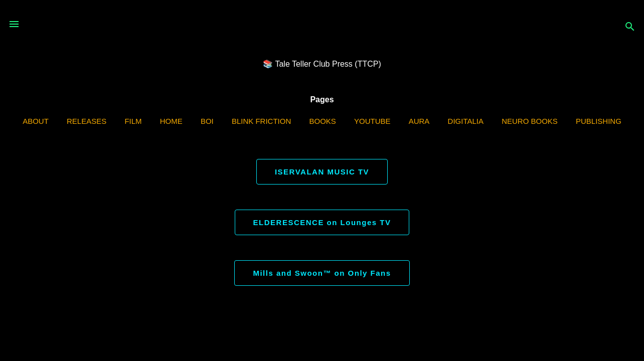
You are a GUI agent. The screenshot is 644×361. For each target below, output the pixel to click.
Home (171, 121)
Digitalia (466, 121)
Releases (87, 121)
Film (133, 121)
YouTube (372, 121)
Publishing (599, 121)
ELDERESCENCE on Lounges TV (322, 222)
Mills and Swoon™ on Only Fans (322, 273)
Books (322, 121)
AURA (419, 121)
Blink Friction (261, 121)
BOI (207, 121)
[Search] (630, 27)
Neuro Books (530, 121)
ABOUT (36, 121)
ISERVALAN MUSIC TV (322, 172)
